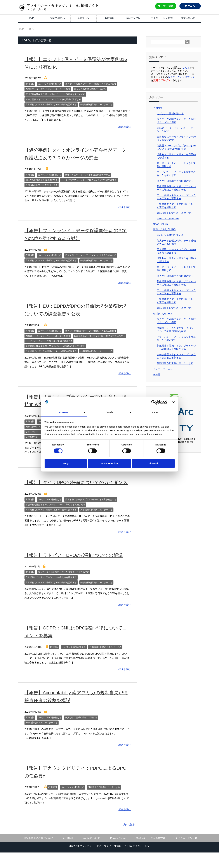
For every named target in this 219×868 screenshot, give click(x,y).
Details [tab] (109, 412)
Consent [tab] (64, 412)
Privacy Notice (118, 854)
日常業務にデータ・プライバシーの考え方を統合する (91, 255)
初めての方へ (57, 18)
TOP (31, 18)
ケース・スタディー (168, 219)
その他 (157, 375)
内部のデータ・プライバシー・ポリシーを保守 (48, 89)
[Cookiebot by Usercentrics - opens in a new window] (154, 402)
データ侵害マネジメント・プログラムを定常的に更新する (53, 99)
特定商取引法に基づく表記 (38, 854)
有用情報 (109, 18)
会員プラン (83, 18)
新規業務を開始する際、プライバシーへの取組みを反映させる (55, 94)
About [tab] (155, 412)
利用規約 (68, 854)
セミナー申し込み (163, 369)
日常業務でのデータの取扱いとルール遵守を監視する (51, 104)
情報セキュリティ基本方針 (151, 854)
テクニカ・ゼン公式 (162, 18)
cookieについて (92, 854)
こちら (186, 68)
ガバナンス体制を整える (50, 84)
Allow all (153, 464)
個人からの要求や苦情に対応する (90, 89)
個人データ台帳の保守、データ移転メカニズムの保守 (91, 84)
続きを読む (125, 127)
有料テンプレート (136, 18)
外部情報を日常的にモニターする (96, 104)
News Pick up (160, 224)
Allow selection (109, 464)
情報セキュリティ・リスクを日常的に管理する (88, 175)
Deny (66, 464)
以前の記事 (129, 840)
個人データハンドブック (181, 77)
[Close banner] (174, 402)
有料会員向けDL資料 (164, 229)
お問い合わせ (188, 18)
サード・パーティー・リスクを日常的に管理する (49, 341)
